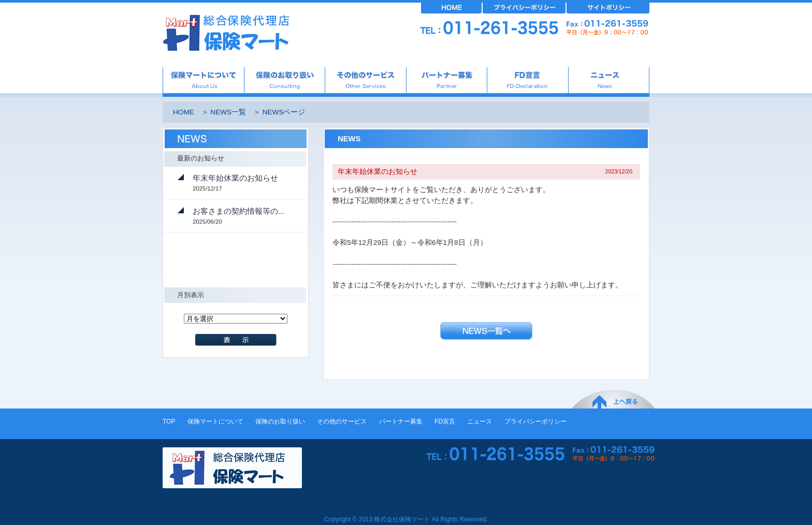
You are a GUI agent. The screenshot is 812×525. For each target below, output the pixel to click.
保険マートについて (215, 421)
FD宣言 (445, 421)
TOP (169, 421)
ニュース (480, 421)
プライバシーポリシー (535, 421)
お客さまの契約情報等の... (238, 211)
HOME (184, 112)
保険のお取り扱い (280, 421)
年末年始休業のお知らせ (235, 178)
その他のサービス (342, 421)
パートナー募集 (401, 421)
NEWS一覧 (228, 112)
